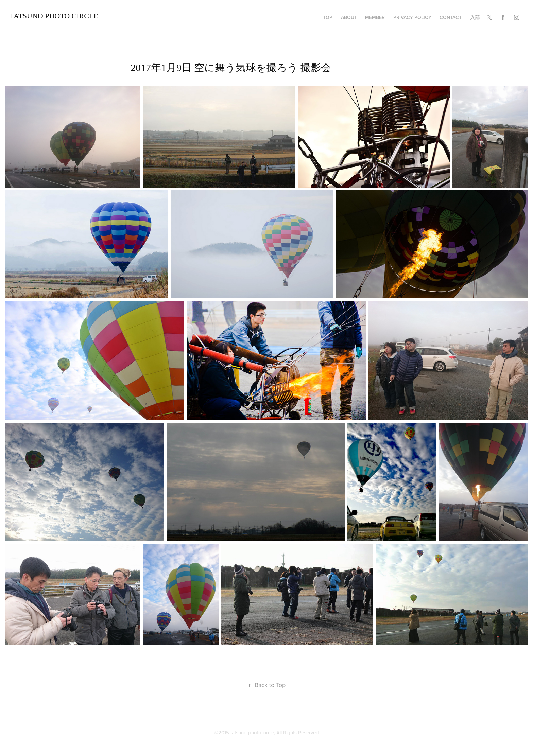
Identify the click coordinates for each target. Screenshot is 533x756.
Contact (451, 17)
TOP (328, 17)
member (375, 17)
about (349, 17)
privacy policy (412, 17)
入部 (475, 17)
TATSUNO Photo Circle (54, 16)
